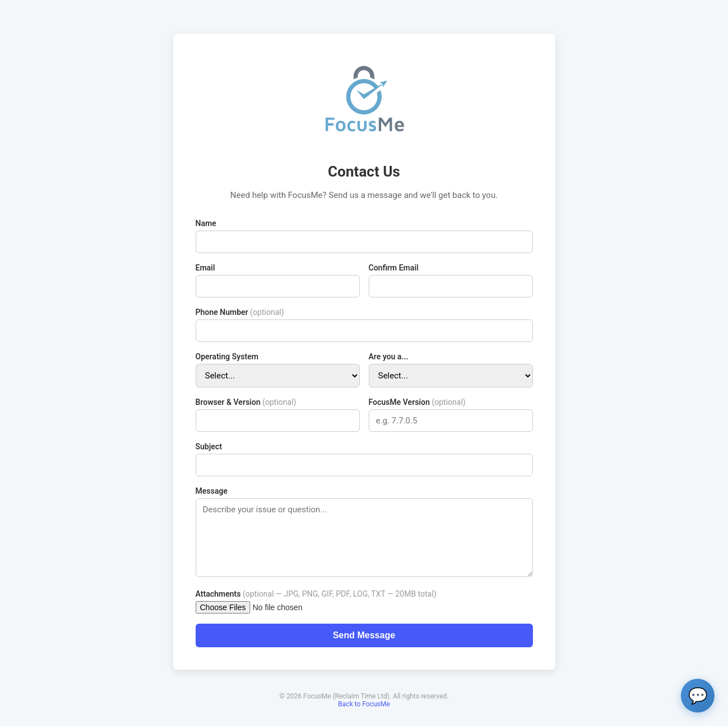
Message (212, 491)
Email (205, 268)
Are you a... (389, 357)
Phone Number (240, 312)
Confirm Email (394, 268)
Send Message (364, 635)
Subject (209, 447)
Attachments (316, 594)
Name (206, 223)
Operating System (227, 357)
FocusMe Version (417, 402)
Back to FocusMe (364, 704)
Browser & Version (246, 402)
